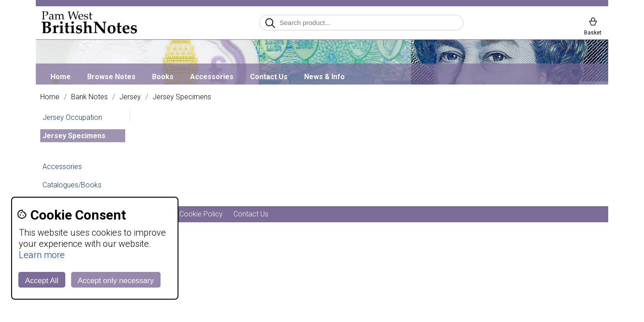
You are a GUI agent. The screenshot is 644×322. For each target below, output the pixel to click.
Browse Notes (111, 77)
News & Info (324, 77)
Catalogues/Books (72, 185)
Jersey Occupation (72, 117)
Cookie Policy (201, 214)
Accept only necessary (116, 281)
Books (163, 77)
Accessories (212, 77)
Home (61, 77)
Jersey (130, 97)
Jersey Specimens (182, 97)
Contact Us (269, 77)
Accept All (42, 281)
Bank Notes (89, 97)
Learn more (42, 255)
